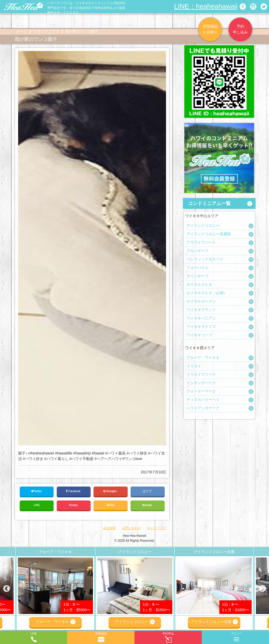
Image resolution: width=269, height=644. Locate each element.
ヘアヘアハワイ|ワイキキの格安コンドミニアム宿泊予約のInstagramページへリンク (253, 7)
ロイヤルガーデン (201, 301)
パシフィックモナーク (205, 259)
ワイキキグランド (201, 310)
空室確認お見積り (210, 29)
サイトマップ (157, 528)
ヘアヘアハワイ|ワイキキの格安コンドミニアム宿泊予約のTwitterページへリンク (264, 7)
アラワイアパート (201, 242)
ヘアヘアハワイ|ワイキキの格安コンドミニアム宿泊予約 (24, 7)
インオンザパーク (201, 383)
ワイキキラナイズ (201, 326)
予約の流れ (89, 22)
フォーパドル (198, 268)
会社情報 (180, 22)
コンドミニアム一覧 (209, 203)
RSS (111, 505)
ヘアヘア (59, 22)
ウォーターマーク (201, 391)
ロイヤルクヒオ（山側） (207, 293)
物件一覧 (29, 22)
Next (262, 589)
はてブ (148, 491)
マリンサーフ (198, 276)
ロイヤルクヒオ (199, 284)
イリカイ (194, 366)
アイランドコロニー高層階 (209, 234)
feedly (148, 505)
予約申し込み (240, 29)
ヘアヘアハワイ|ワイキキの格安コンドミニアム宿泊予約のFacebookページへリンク (243, 7)
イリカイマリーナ (201, 374)
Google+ (111, 491)
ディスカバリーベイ (203, 400)
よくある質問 (150, 22)
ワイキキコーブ (199, 335)
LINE (37, 505)
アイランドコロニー (203, 226)
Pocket (74, 505)
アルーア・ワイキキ (203, 357)
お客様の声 (119, 22)
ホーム (22, 31)
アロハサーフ (198, 251)
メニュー (236, 636)
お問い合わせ (131, 528)
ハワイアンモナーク (203, 408)
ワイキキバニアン (201, 318)
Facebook (74, 491)
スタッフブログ (46, 31)
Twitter (37, 491)
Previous (7, 589)
